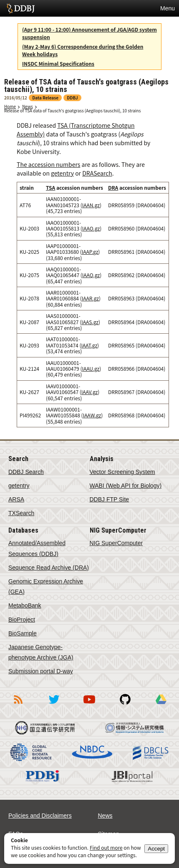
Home (10, 106)
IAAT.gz (89, 345)
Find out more (106, 847)
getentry (62, 173)
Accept (156, 849)
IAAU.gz (91, 368)
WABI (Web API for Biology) (126, 486)
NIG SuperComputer (116, 543)
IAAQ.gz (91, 275)
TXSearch (21, 513)
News (28, 106)
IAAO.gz (91, 228)
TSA (50, 187)
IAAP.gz (90, 252)
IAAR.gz (90, 298)
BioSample (23, 633)
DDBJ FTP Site (110, 499)
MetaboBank (25, 605)
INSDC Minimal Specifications (58, 63)
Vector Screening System (122, 472)
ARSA (16, 499)
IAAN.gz (91, 205)
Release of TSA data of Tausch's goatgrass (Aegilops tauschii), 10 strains (72, 110)
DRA (113, 187)
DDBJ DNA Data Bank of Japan (21, 8)
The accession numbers (48, 164)
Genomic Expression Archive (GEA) (46, 587)
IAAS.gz (90, 322)
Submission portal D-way (41, 671)
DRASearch (97, 173)
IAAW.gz (92, 415)
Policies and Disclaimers (40, 816)
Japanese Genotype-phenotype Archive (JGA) (41, 652)
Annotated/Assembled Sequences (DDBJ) (37, 548)
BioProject (22, 620)
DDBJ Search (26, 472)
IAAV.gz (89, 392)
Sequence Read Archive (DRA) (49, 568)
